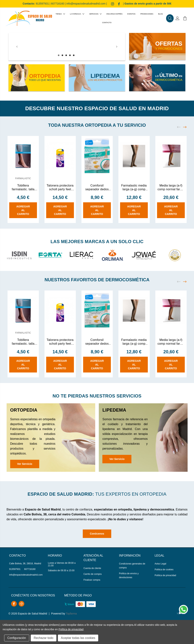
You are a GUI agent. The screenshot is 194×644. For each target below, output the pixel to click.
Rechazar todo (44, 638)
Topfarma (71, 614)
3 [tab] (66, 55)
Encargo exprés (115, 14)
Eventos (132, 14)
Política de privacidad (165, 575)
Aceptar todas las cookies (78, 638)
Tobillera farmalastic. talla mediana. (23, 188)
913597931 (42, 4)
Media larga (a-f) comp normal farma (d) (171, 188)
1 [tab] (59, 55)
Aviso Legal (160, 564)
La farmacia (77, 14)
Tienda (60, 14)
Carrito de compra (93, 574)
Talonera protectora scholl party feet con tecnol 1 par (60, 188)
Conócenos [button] (97, 534)
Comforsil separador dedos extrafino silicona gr (97, 188)
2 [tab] (62, 55)
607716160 (58, 4)
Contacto (107, 23)
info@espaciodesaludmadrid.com (86, 4)
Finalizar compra (92, 580)
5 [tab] (74, 55)
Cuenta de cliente (92, 568)
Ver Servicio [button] (25, 464)
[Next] (117, 47)
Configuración (17, 638)
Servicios (95, 14)
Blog (161, 14)
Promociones (147, 14)
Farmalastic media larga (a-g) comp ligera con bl (134, 188)
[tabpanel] (67, 47)
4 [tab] (70, 55)
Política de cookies (164, 570)
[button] (170, 18)
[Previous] (17, 47)
